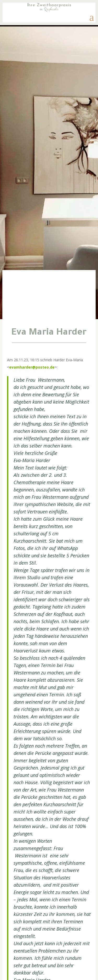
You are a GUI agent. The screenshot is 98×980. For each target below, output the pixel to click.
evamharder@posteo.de (32, 367)
